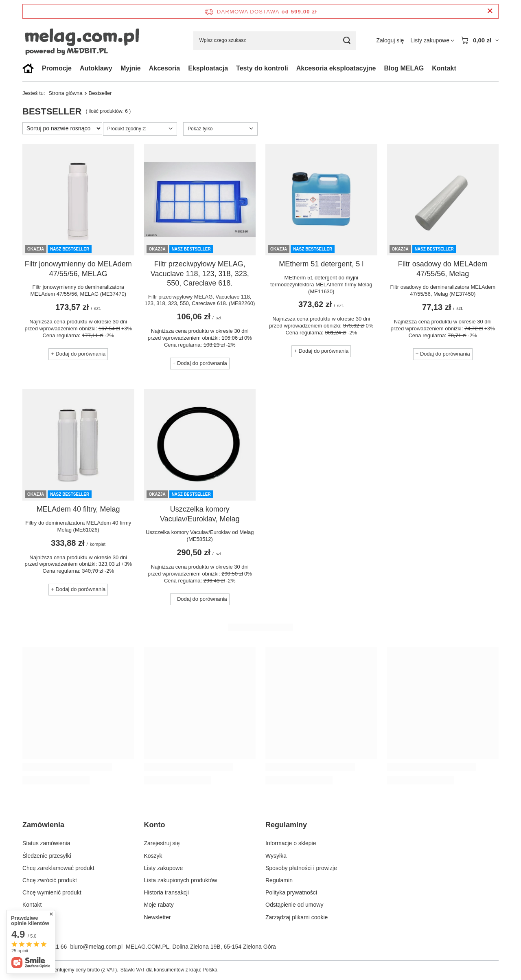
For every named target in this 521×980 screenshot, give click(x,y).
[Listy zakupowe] (432, 40)
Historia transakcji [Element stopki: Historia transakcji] (166, 892)
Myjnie (131, 68)
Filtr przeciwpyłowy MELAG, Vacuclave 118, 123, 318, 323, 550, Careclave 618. (200, 274)
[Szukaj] (347, 41)
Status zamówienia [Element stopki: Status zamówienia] (46, 843)
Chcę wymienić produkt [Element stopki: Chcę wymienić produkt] (52, 892)
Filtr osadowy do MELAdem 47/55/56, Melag (443, 269)
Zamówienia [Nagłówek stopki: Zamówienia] (43, 825)
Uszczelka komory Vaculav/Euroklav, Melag (200, 514)
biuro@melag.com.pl (96, 947)
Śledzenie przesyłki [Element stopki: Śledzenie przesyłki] (47, 856)
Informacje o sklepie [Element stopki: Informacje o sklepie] (291, 843)
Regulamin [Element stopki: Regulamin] (279, 880)
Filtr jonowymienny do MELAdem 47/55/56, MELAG (78, 269)
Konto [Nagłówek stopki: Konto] (155, 825)
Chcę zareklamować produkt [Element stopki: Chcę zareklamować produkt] (58, 868)
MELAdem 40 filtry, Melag (78, 509)
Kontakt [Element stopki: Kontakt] (32, 905)
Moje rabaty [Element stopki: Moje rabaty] (159, 905)
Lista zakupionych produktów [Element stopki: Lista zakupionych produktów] (181, 880)
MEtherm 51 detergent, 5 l (321, 264)
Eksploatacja (208, 68)
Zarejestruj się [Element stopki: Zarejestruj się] (162, 843)
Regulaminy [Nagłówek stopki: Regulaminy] (286, 825)
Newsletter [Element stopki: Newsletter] (158, 917)
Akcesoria (165, 68)
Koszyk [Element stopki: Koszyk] (153, 856)
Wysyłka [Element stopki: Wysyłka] (276, 856)
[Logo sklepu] (96, 40)
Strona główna (65, 93)
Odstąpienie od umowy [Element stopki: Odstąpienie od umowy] (294, 905)
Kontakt (444, 68)
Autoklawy (96, 68)
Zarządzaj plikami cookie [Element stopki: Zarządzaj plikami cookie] (297, 917)
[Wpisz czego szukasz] (275, 41)
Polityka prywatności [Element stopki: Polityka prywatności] (291, 892)
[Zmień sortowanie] (62, 128)
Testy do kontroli (262, 68)
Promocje (57, 68)
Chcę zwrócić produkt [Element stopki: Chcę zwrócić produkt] (50, 880)
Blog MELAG (404, 68)
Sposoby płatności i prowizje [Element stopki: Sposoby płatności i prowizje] (301, 868)
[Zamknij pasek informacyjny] (490, 11)
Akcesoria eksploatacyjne (336, 68)
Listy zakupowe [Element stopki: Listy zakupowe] (164, 868)
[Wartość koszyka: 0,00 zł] (480, 40)
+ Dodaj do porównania (78, 354)
